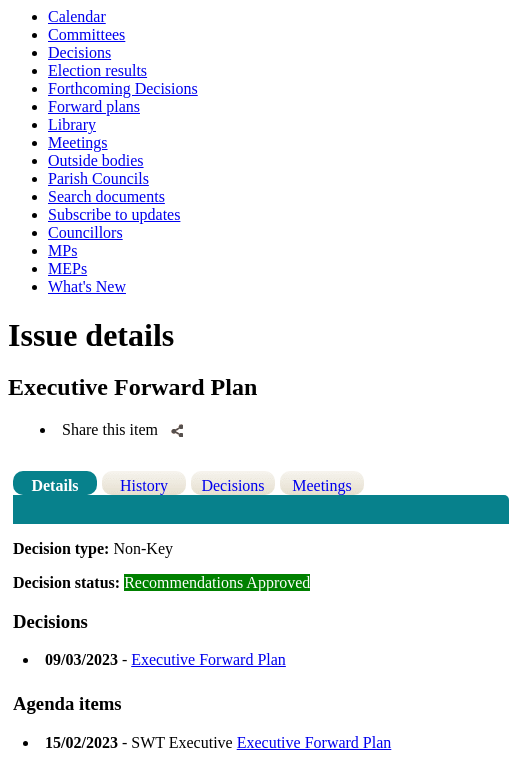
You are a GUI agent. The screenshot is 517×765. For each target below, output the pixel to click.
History (144, 485)
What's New (87, 286)
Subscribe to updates (114, 214)
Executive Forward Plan (208, 659)
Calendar (77, 16)
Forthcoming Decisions (123, 88)
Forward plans (94, 106)
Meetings (78, 142)
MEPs (67, 268)
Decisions (79, 52)
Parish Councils (98, 178)
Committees (86, 34)
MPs (62, 250)
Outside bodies (96, 160)
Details (54, 485)
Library (72, 124)
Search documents (106, 196)
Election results (97, 70)
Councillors (85, 232)
